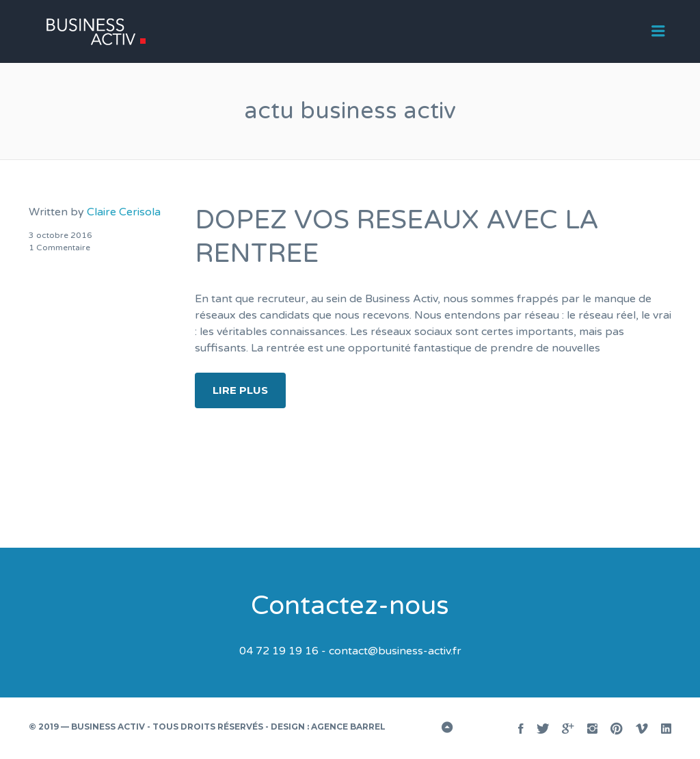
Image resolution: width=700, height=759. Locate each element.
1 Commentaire (59, 248)
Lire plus (240, 390)
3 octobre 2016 (60, 235)
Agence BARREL (348, 727)
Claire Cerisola (124, 212)
